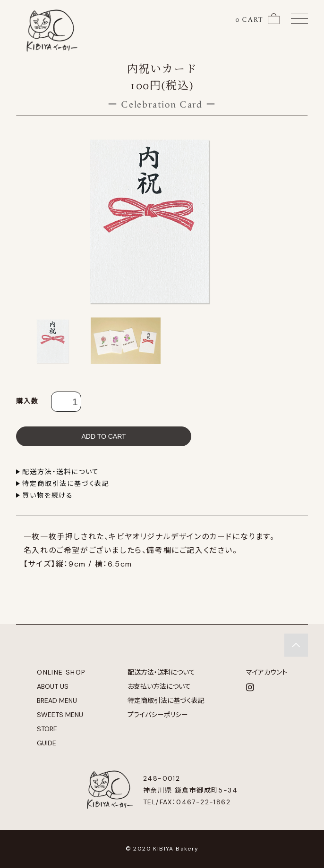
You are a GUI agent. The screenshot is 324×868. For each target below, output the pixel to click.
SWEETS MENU (60, 715)
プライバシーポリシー (158, 715)
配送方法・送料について (61, 472)
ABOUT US (53, 686)
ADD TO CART (103, 436)
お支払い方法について (159, 686)
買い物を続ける (48, 495)
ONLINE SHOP (61, 672)
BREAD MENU (57, 701)
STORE (47, 729)
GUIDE (47, 743)
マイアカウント (267, 672)
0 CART (249, 20)
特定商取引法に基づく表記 (66, 484)
